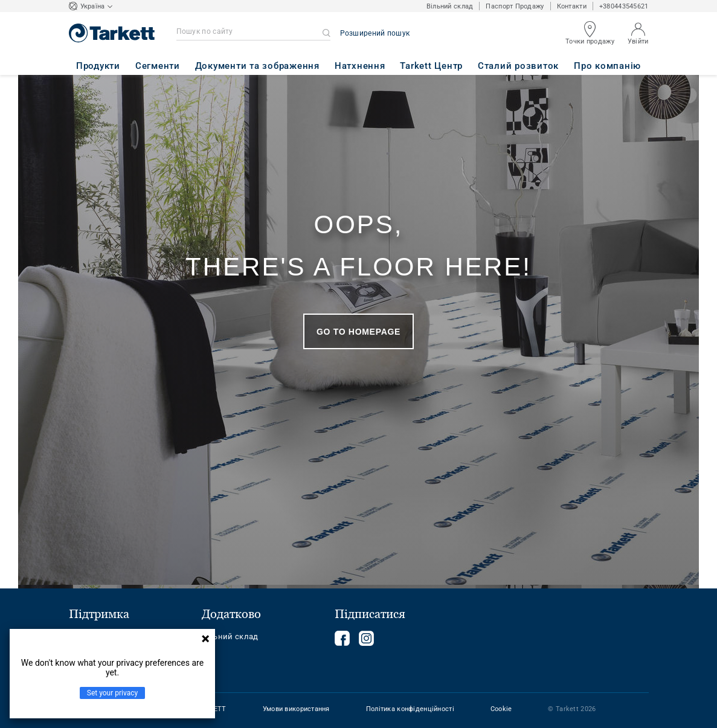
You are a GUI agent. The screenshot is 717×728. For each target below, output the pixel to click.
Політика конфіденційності (410, 709)
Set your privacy (112, 693)
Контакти (572, 6)
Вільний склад (450, 6)
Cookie (501, 709)
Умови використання (296, 709)
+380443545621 (624, 6)
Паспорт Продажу (515, 6)
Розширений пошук (375, 33)
